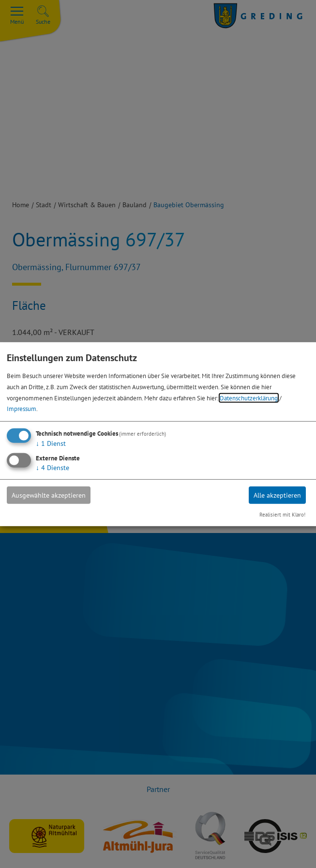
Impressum (22, 409)
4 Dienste (53, 468)
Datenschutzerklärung (249, 397)
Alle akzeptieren (277, 495)
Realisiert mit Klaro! (282, 515)
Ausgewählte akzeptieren (49, 495)
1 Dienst (51, 443)
